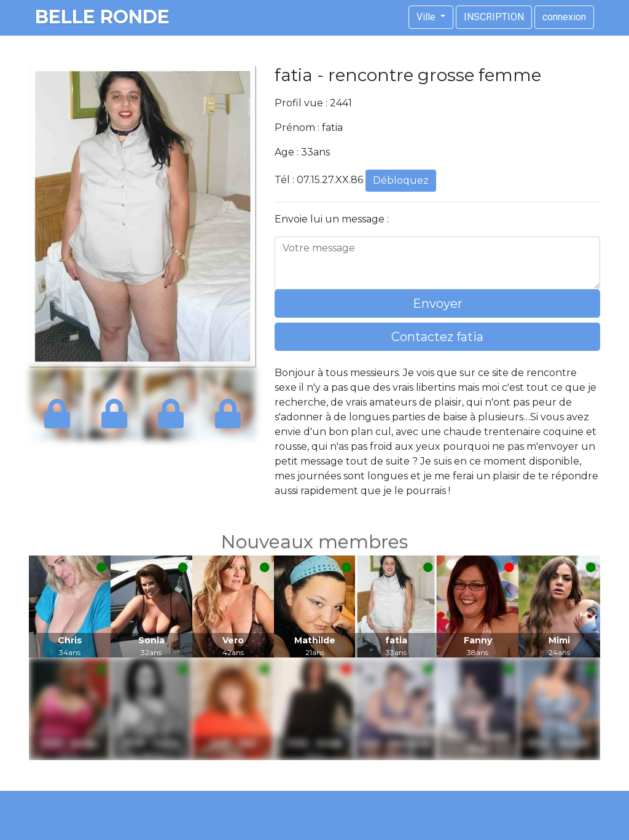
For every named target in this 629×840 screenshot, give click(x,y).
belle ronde (102, 17)
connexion (564, 17)
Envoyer (438, 304)
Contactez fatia (437, 337)
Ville (427, 17)
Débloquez (401, 180)
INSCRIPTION (494, 17)
